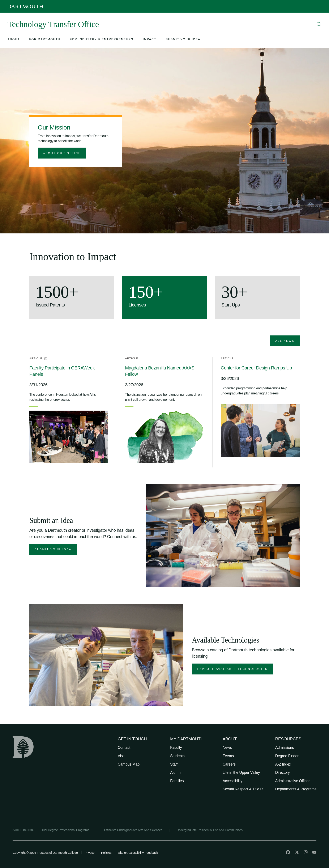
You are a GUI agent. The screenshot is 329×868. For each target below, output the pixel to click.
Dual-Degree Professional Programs (65, 830)
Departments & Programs (296, 789)
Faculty (176, 748)
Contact (124, 748)
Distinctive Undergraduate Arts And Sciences (133, 830)
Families (177, 781)
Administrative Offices (293, 781)
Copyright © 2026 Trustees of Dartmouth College (45, 853)
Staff (174, 764)
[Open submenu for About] (14, 40)
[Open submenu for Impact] (150, 40)
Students (177, 756)
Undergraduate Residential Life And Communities (210, 830)
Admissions (285, 748)
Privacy (89, 853)
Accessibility (232, 781)
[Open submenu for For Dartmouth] (45, 40)
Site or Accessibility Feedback (138, 853)
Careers (229, 764)
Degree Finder (287, 756)
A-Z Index (283, 764)
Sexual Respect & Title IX (243, 789)
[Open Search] (319, 24)
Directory (283, 772)
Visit (121, 756)
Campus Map (129, 764)
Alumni (176, 772)
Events (228, 756)
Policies (106, 853)
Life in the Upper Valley (241, 772)
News (227, 748)
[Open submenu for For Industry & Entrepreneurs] (102, 40)
